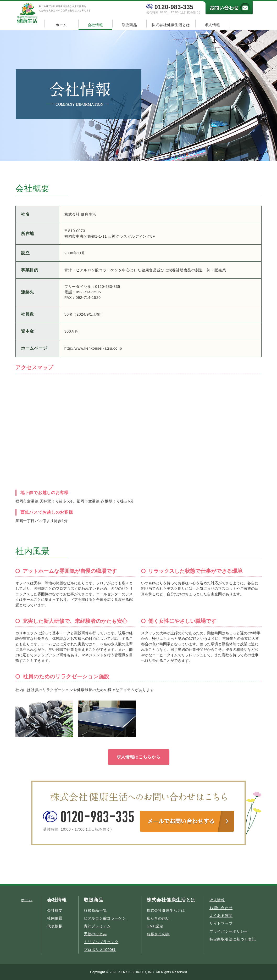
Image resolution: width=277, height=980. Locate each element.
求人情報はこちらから (139, 757)
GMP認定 (155, 926)
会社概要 (55, 910)
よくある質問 (221, 916)
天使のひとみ (95, 934)
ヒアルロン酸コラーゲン (105, 918)
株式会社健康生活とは (171, 25)
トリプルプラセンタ (101, 942)
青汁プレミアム (97, 926)
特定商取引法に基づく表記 (232, 939)
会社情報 (95, 25)
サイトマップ (221, 923)
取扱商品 (129, 25)
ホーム (61, 25)
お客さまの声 (158, 934)
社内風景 (55, 918)
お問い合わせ (221, 908)
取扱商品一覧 (95, 910)
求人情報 (212, 25)
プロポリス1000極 (100, 950)
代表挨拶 (55, 926)
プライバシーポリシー (229, 931)
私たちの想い (158, 918)
